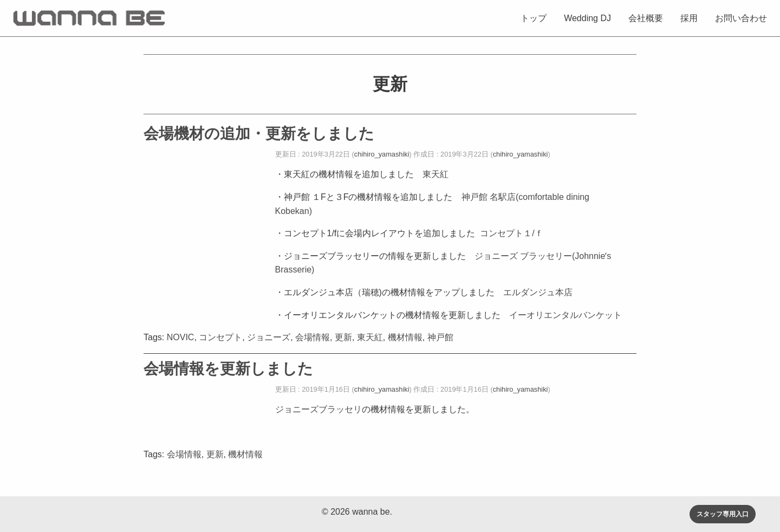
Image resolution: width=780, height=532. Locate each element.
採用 (689, 18)
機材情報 (405, 337)
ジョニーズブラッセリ (318, 409)
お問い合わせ (741, 18)
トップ (534, 18)
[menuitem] (534, 18)
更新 (343, 337)
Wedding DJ (587, 18)
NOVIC (181, 337)
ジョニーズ (269, 337)
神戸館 (440, 337)
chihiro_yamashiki (382, 154)
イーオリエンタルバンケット (565, 315)
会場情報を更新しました (228, 369)
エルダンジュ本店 (538, 292)
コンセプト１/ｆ (511, 233)
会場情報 (313, 337)
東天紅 (435, 174)
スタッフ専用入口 (723, 514)
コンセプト (220, 337)
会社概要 (646, 18)
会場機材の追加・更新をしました (259, 134)
